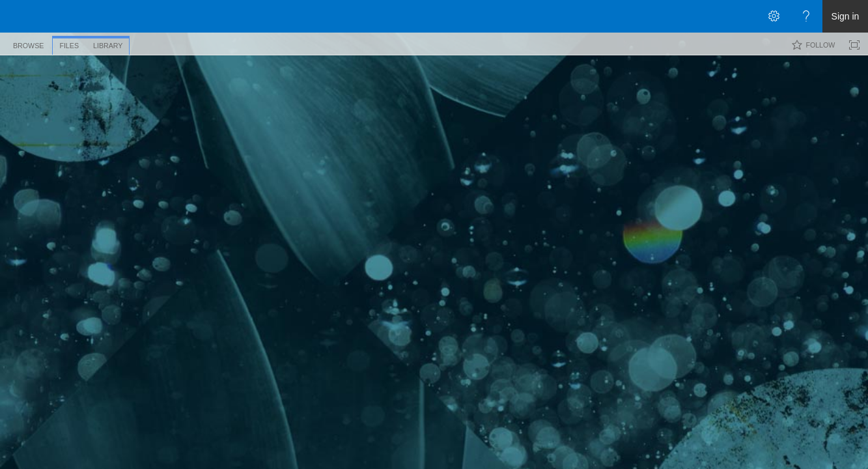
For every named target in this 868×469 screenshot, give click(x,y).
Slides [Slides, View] (271, 133)
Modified (693, 157)
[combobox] (776, 74)
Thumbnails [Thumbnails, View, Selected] (167, 133)
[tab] (28, 43)
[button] (847, 76)
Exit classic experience (56, 357)
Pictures (110, 92)
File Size (514, 157)
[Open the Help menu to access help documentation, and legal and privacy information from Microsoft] (806, 16)
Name (173, 157)
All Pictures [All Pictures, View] (225, 133)
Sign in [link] (846, 16)
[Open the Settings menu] (774, 16)
